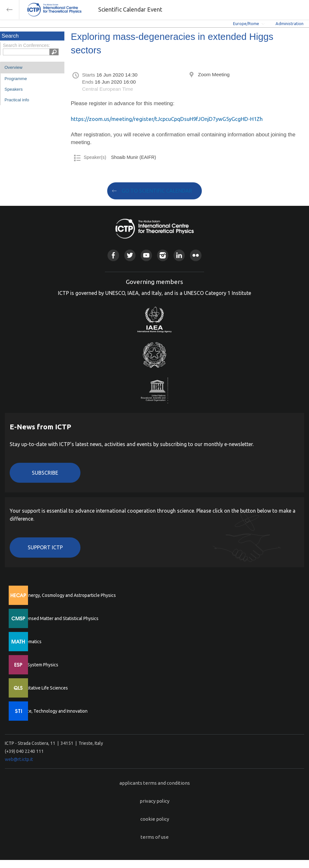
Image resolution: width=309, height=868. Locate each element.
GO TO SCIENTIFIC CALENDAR (157, 191)
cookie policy (155, 819)
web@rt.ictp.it (19, 759)
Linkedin (179, 255)
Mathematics (29, 642)
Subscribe (45, 473)
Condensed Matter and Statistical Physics (57, 618)
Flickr (196, 255)
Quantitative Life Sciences (42, 688)
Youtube (146, 255)
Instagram (163, 255)
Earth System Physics (37, 665)
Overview (14, 67)
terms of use (155, 837)
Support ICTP (45, 547)
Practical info (17, 100)
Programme (16, 79)
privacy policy (154, 801)
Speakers (14, 89)
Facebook (113, 255)
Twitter (130, 255)
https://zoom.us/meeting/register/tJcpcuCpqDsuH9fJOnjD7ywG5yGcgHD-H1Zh (167, 119)
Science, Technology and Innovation (52, 711)
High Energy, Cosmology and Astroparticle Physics (66, 595)
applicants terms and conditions (155, 783)
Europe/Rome (246, 23)
